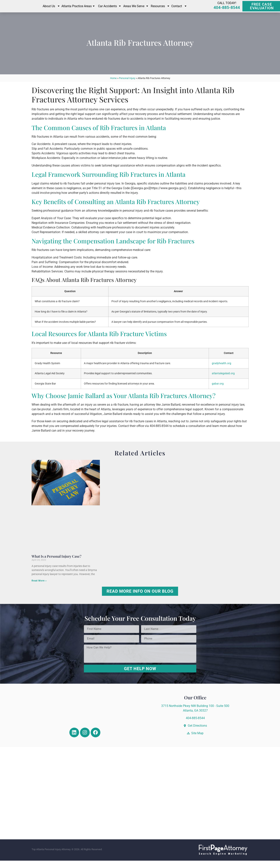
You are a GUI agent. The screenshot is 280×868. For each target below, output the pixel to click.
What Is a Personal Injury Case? (56, 564)
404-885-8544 (227, 11)
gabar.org (218, 391)
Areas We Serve (134, 10)
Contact (177, 10)
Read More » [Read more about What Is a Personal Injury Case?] (39, 588)
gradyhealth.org (221, 371)
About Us (49, 10)
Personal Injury (127, 85)
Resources (158, 10)
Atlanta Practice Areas (77, 10)
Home (113, 85)
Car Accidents (107, 10)
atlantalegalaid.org (223, 381)
